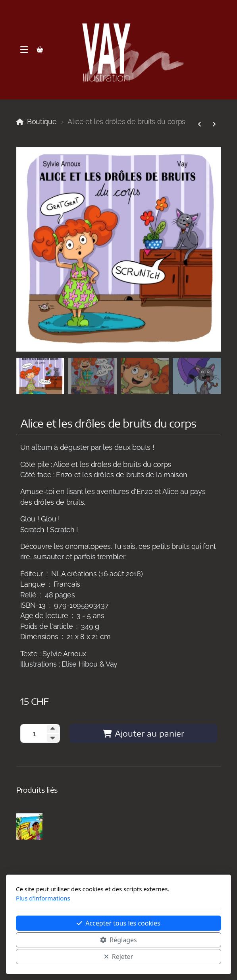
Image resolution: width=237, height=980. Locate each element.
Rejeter (119, 957)
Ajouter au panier (143, 733)
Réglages (118, 940)
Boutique (42, 122)
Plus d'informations (43, 898)
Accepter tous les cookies (118, 923)
